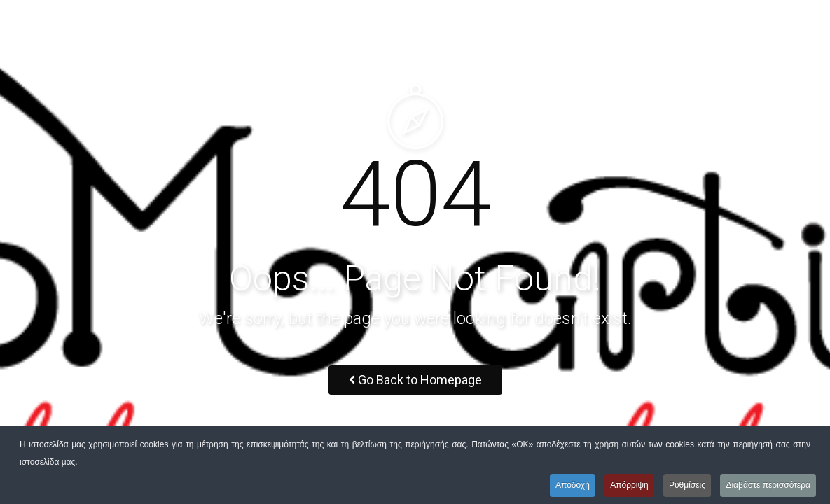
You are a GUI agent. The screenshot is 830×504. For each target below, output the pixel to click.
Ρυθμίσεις (687, 485)
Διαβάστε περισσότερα (768, 485)
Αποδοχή (573, 485)
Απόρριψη (629, 485)
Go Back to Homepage (415, 380)
